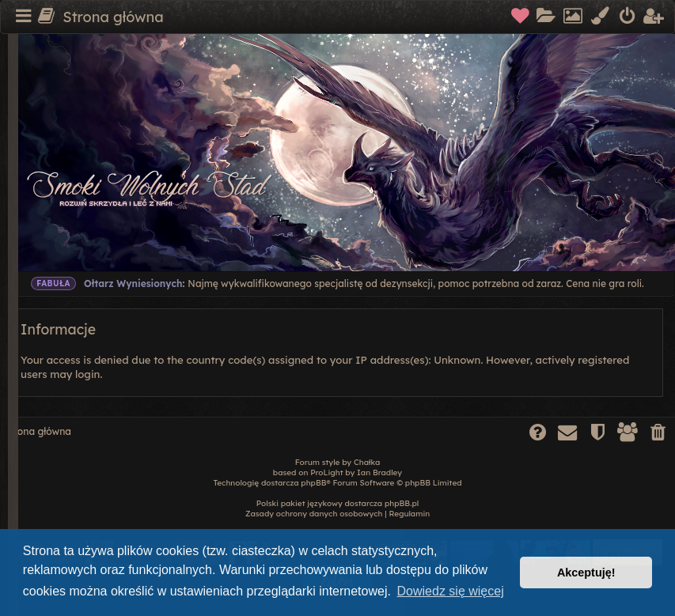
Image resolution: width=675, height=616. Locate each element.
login (87, 374)
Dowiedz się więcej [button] (451, 591)
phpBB (313, 483)
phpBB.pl (402, 503)
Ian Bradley (379, 472)
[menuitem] (521, 17)
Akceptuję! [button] (586, 573)
